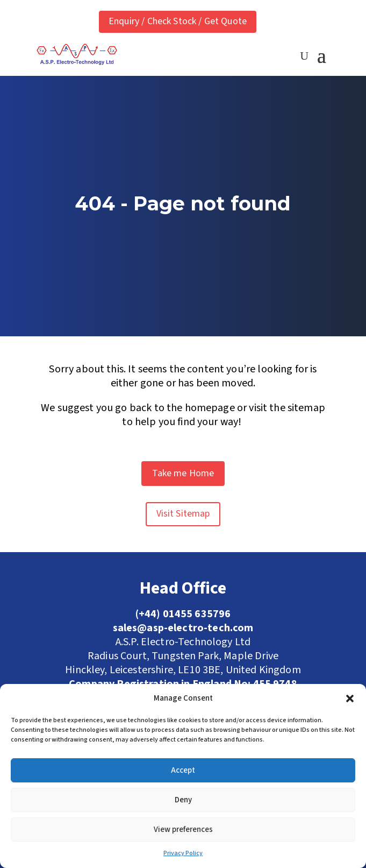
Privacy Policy (183, 853)
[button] (350, 698)
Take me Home (183, 473)
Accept (183, 770)
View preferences (183, 830)
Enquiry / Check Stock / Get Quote (178, 21)
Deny (183, 800)
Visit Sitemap (183, 514)
